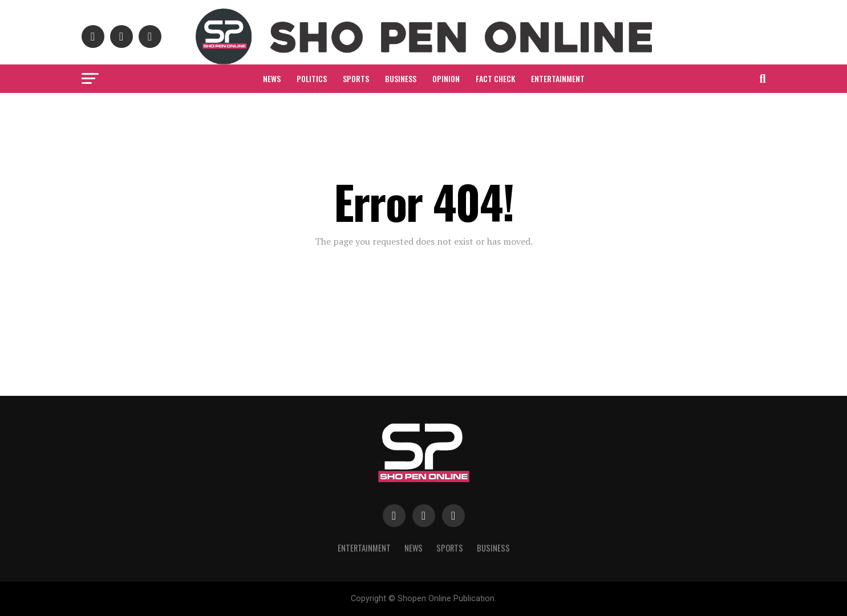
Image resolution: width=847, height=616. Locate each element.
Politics (312, 78)
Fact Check (495, 78)
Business (401, 78)
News (272, 78)
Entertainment (558, 78)
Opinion (446, 78)
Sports (356, 78)
